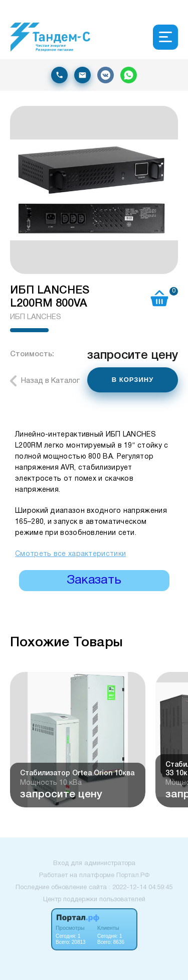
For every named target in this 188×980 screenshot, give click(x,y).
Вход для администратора (94, 864)
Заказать (94, 580)
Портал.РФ (133, 876)
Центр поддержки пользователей (94, 900)
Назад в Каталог (50, 381)
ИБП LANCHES (36, 317)
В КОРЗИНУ (133, 380)
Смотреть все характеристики (70, 554)
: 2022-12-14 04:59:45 (141, 888)
